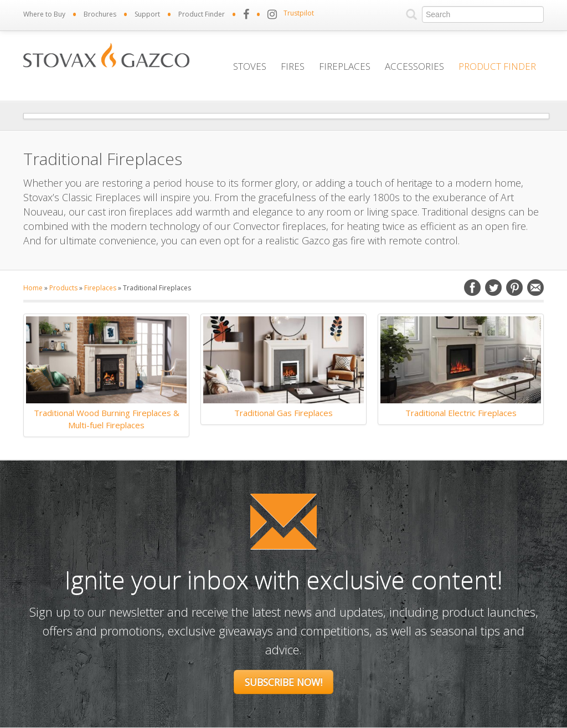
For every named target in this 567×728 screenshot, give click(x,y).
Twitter (493, 288)
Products (63, 288)
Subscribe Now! (283, 682)
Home (33, 288)
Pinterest (514, 288)
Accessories (414, 66)
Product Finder (202, 14)
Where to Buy (44, 14)
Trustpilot (299, 13)
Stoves (250, 66)
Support (147, 14)
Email (535, 288)
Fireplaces (345, 66)
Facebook (472, 288)
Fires (293, 66)
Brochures (100, 14)
